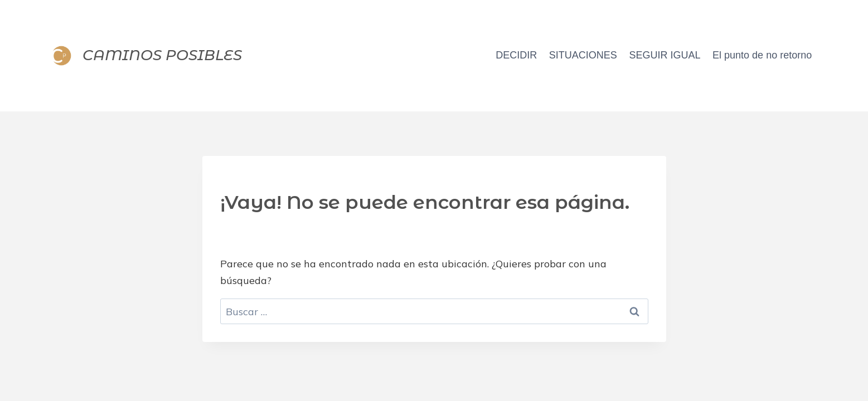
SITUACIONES (583, 55)
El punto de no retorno (762, 55)
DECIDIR (516, 55)
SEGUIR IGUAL (665, 55)
